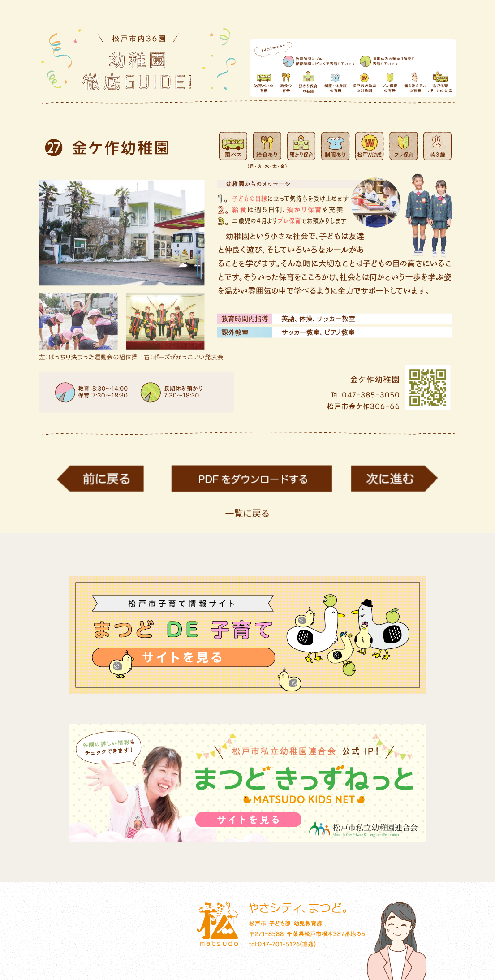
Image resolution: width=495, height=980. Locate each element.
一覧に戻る (248, 513)
